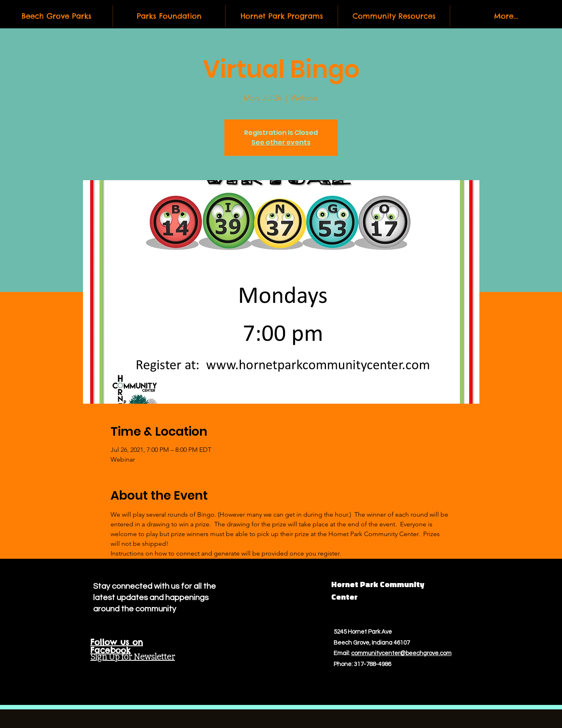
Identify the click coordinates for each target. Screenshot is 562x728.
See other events (281, 142)
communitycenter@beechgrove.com (401, 653)
